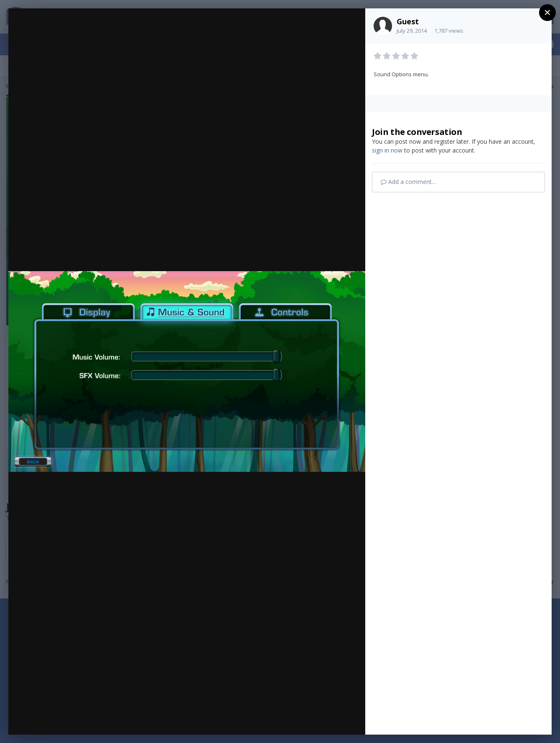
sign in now (387, 150)
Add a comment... (408, 182)
